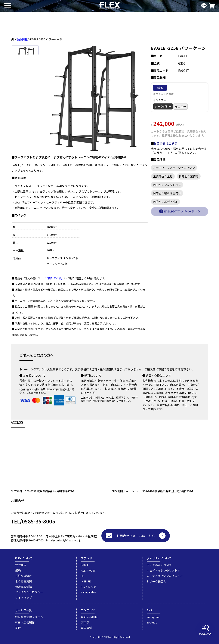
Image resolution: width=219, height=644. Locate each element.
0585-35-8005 (38, 521)
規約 (18, 570)
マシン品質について (159, 565)
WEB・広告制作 (25, 622)
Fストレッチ (89, 587)
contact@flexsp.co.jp (68, 540)
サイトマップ (24, 598)
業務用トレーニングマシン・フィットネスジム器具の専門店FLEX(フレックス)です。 (109, 6)
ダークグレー (163, 106)
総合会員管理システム (29, 617)
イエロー (181, 106)
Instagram (153, 617)
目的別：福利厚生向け (167, 193)
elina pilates (89, 592)
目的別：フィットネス (167, 185)
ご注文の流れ (24, 576)
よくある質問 (24, 581)
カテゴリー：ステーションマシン (174, 168)
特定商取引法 (24, 587)
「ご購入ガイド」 (53, 278)
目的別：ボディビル (166, 202)
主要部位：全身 (163, 176)
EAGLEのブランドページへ (181, 211)
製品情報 (22, 39)
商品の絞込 (205, 630)
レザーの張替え (156, 581)
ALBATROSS (88, 570)
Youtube (152, 622)
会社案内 (21, 565)
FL (82, 576)
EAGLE (85, 565)
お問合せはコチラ (166, 143)
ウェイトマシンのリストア (163, 570)
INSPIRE (86, 581)
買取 (18, 628)
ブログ (85, 622)
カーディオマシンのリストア (165, 576)
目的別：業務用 (189, 176)
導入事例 (86, 628)
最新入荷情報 (89, 617)
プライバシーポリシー (29, 592)
